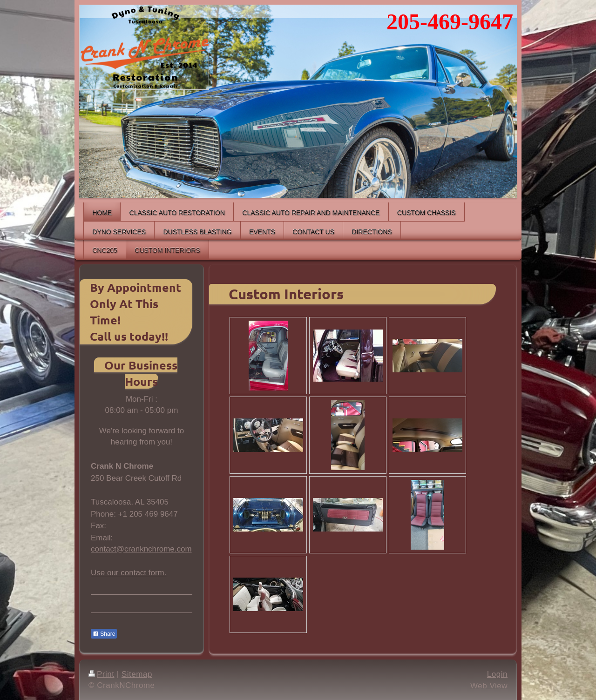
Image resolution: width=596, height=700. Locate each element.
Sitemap (137, 674)
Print (102, 674)
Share (104, 634)
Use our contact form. (129, 573)
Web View (489, 686)
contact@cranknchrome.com (141, 549)
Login (497, 674)
